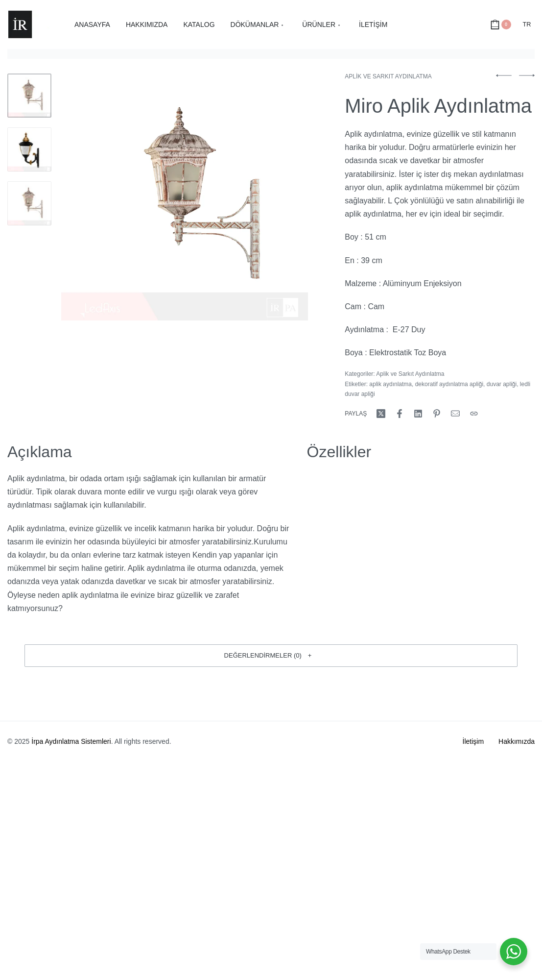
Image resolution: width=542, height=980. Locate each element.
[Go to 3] (29, 203)
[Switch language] (527, 24)
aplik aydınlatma (390, 384)
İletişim (473, 741)
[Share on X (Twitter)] (381, 414)
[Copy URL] (474, 414)
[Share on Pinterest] (437, 414)
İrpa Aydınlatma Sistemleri (71, 741)
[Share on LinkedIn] (418, 414)
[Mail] (455, 414)
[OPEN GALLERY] (185, 197)
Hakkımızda (517, 741)
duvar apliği (502, 384)
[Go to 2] (29, 149)
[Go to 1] (29, 96)
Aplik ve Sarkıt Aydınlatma (388, 76)
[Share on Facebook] (400, 414)
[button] (271, 656)
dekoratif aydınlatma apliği (449, 384)
